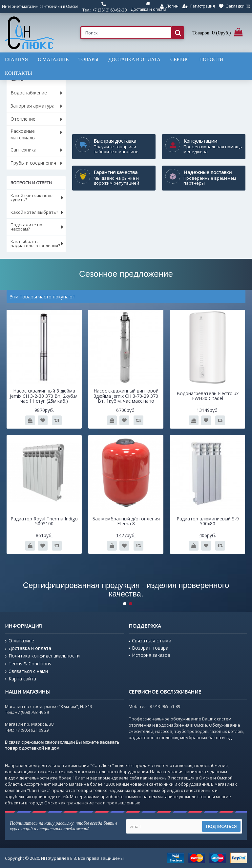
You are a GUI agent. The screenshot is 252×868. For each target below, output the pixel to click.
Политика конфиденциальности (42, 656)
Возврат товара (148, 648)
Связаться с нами (26, 671)
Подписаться (221, 826)
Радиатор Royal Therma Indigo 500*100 (44, 521)
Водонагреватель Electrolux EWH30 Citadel (208, 396)
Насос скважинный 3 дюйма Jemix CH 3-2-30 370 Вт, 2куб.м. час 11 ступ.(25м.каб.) (44, 396)
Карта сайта (21, 679)
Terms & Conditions (28, 664)
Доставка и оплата (28, 648)
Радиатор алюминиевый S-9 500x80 (208, 521)
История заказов (149, 655)
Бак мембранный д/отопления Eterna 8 (126, 521)
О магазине (20, 641)
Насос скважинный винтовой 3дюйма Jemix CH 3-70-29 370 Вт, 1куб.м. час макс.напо (126, 396)
